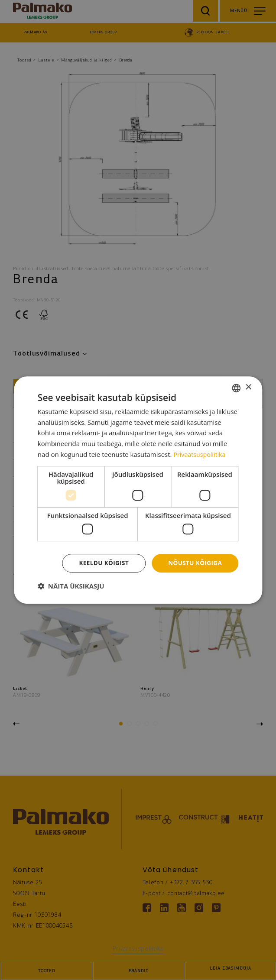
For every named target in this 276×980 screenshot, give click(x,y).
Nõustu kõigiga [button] (194, 563)
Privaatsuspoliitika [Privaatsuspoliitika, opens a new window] (201, 454)
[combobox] (236, 388)
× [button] (248, 387)
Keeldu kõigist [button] (101, 563)
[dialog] (138, 490)
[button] (71, 586)
